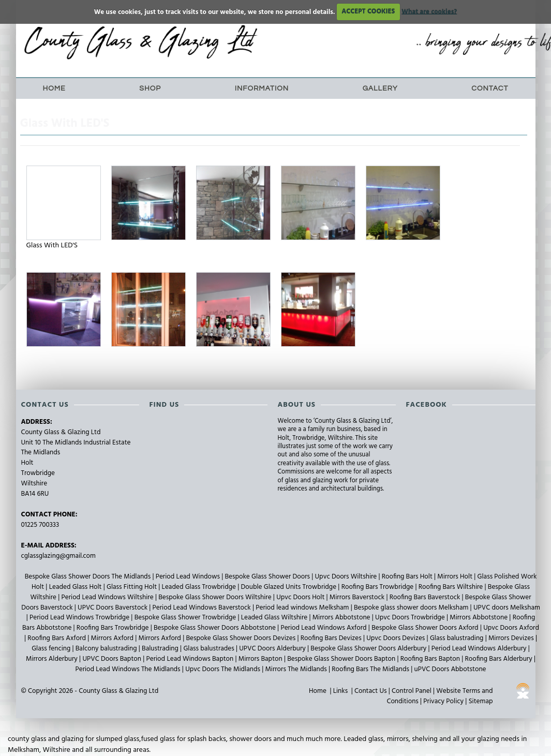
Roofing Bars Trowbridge (378, 587)
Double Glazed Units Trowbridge (289, 587)
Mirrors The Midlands (297, 669)
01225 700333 (40, 525)
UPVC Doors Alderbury (273, 649)
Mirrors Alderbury (53, 659)
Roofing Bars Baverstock (426, 597)
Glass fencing (52, 649)
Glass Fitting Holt (132, 587)
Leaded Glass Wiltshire (275, 618)
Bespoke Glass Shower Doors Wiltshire (216, 597)
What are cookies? (429, 12)
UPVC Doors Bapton (113, 659)
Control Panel (412, 691)
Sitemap (481, 701)
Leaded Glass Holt (76, 587)
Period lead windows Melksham (303, 608)
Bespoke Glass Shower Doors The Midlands (89, 577)
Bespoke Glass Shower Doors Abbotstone (215, 628)
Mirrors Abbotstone (342, 618)
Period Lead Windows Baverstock (203, 608)
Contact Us (371, 691)
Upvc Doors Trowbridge (411, 618)
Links (340, 691)
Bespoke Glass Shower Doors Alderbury (369, 649)
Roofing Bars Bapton (431, 659)
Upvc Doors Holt (301, 597)
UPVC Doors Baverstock (113, 608)
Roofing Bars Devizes (332, 638)
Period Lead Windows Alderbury (480, 649)
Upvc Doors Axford (511, 628)
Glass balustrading (458, 638)
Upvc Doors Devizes (396, 638)
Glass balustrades (210, 649)
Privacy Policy (443, 701)
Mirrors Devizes (512, 638)
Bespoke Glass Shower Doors (268, 577)
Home (54, 88)
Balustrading (161, 649)
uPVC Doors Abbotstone (450, 669)
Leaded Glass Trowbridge (200, 587)
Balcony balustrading (107, 649)
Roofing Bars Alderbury (500, 659)
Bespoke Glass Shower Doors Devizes (241, 638)
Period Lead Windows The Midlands (128, 669)
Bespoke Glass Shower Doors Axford (426, 628)
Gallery (380, 88)
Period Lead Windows (189, 577)
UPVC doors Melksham (507, 608)
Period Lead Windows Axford (324, 628)
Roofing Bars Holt (408, 577)
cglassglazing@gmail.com (58, 556)
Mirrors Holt (456, 577)
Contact (490, 88)
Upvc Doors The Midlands (224, 669)
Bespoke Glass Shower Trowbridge (186, 618)
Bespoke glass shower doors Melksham (412, 608)
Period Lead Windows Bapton (191, 659)
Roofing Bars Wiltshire (452, 587)
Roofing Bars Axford (57, 638)
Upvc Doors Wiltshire (347, 577)
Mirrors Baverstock (358, 597)
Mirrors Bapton (261, 659)
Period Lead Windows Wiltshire (108, 597)
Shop (150, 88)
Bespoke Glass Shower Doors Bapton (342, 659)
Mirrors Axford (113, 638)
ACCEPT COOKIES (368, 12)
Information (262, 88)
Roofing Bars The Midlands (371, 669)
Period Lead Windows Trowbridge (80, 618)
